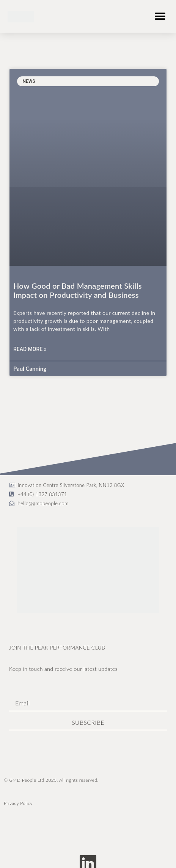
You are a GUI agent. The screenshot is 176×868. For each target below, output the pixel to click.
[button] (160, 16)
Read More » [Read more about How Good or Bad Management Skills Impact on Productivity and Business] (30, 349)
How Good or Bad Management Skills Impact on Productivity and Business (78, 290)
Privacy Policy (18, 803)
